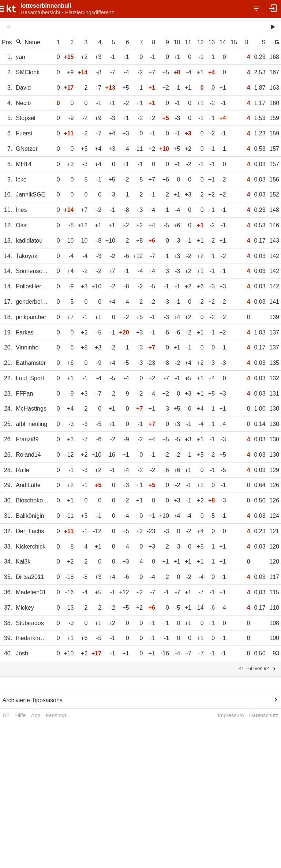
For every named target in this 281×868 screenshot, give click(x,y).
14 (223, 42)
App (36, 715)
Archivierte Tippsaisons (32, 700)
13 (211, 42)
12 (201, 42)
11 (188, 42)
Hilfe (21, 715)
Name (28, 42)
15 (234, 42)
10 (177, 42)
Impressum (231, 715)
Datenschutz (264, 715)
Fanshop (56, 715)
